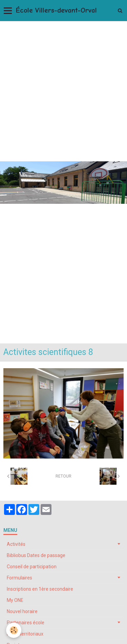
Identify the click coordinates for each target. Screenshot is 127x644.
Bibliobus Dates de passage (36, 555)
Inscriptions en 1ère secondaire (40, 589)
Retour (63, 476)
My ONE (15, 600)
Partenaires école (26, 623)
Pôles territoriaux (25, 634)
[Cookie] (14, 630)
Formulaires (19, 578)
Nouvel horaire (22, 611)
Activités (16, 544)
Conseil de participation (32, 567)
